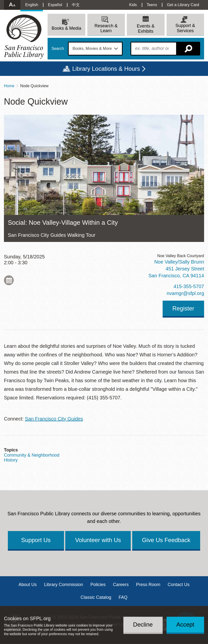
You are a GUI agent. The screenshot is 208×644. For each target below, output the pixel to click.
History (11, 460)
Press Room (148, 585)
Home (9, 86)
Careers (121, 585)
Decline (143, 624)
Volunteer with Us (98, 540)
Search (58, 49)
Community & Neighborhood (32, 455)
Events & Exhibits (146, 29)
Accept (185, 624)
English (32, 5)
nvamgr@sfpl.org (185, 293)
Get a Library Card (183, 5)
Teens (152, 5)
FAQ (123, 597)
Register (183, 308)
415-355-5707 (189, 286)
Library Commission (63, 585)
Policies (98, 585)
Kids (133, 5)
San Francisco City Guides (54, 419)
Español (55, 5)
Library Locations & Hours (106, 69)
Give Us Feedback (166, 540)
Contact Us (179, 585)
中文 (76, 5)
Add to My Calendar (9, 280)
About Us (27, 585)
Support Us (36, 540)
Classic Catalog (96, 597)
